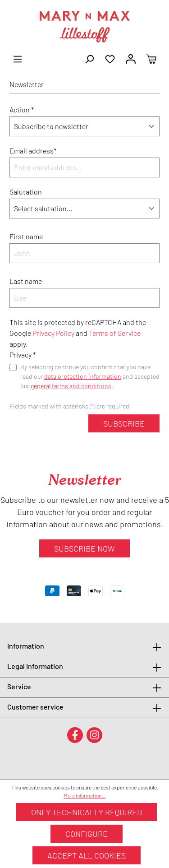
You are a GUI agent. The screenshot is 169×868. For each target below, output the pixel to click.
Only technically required (87, 812)
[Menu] (18, 58)
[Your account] (131, 58)
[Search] (89, 58)
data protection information (83, 376)
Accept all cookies (87, 855)
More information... (84, 795)
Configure (87, 834)
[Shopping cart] (151, 58)
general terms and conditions (71, 386)
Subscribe (124, 423)
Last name (26, 281)
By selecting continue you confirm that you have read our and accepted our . (90, 376)
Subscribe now (84, 548)
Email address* (33, 151)
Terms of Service (115, 333)
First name (26, 236)
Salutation (26, 192)
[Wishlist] (110, 58)
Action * (22, 109)
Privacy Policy (53, 333)
